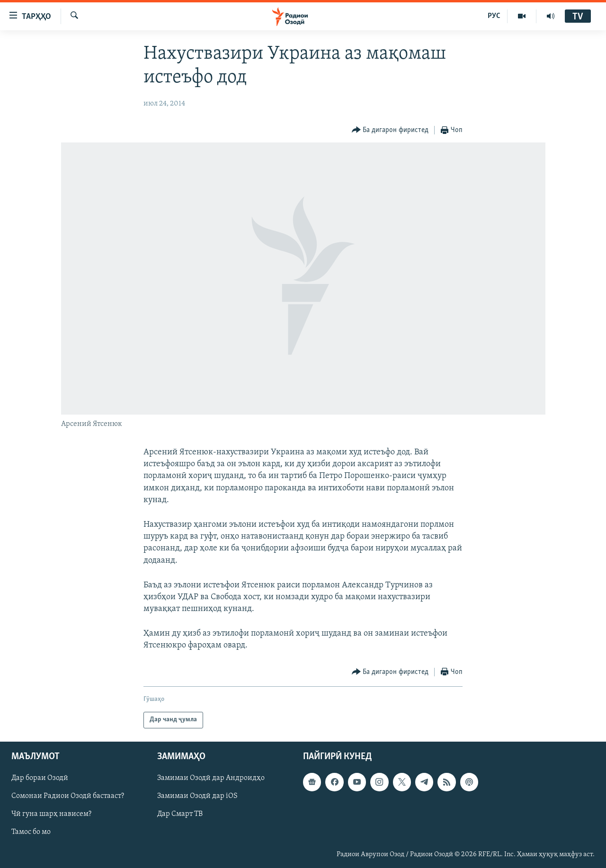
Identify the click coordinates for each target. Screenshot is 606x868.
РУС (494, 16)
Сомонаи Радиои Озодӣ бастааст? (68, 796)
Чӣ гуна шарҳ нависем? (51, 814)
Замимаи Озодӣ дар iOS (197, 796)
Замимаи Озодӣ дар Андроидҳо (211, 778)
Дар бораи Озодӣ (40, 778)
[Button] (390, 130)
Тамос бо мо (31, 832)
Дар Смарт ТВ (180, 814)
